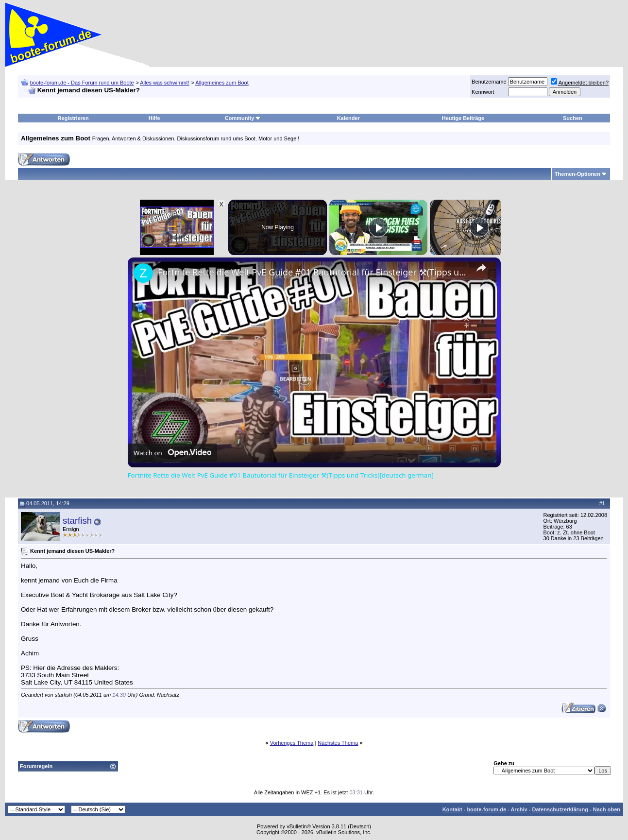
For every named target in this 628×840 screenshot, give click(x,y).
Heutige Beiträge (463, 118)
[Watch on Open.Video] (172, 453)
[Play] (378, 227)
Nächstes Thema (338, 743)
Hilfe (154, 118)
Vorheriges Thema (292, 743)
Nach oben (607, 809)
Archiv (519, 809)
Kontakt (452, 809)
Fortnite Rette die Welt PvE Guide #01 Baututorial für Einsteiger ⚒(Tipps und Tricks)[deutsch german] (313, 272)
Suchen (573, 118)
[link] (143, 273)
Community (243, 118)
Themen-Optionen (577, 174)
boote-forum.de (486, 809)
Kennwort (483, 92)
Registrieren (73, 118)
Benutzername (489, 82)
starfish (77, 521)
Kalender (348, 118)
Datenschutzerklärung (560, 809)
